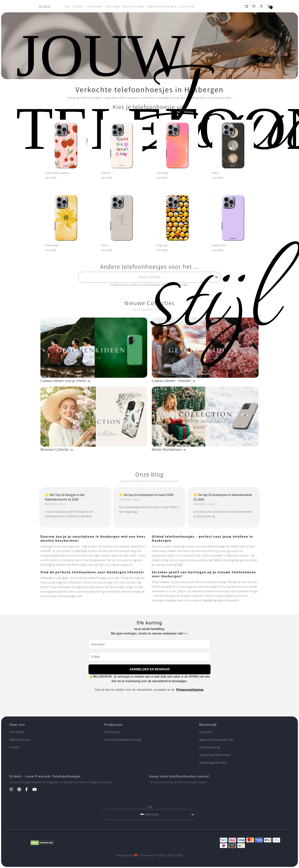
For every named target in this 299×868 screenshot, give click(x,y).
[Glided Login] (262, 7)
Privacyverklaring (190, 690)
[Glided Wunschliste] (246, 7)
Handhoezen (94, 6)
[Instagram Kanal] (13, 790)
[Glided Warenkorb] (269, 7)
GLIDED (44, 6)
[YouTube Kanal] (37, 790)
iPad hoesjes (113, 6)
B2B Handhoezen (20, 740)
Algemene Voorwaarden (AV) (216, 740)
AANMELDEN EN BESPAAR (149, 669)
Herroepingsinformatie (213, 763)
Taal (149, 807)
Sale (67, 6)
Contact (14, 747)
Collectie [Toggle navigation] (78, 6)
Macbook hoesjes (134, 6)
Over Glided (17, 732)
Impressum (206, 732)
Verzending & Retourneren (215, 755)
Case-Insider (187, 6)
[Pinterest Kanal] (21, 790)
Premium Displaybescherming (123, 740)
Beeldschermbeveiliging (162, 6)
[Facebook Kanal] (29, 790)
